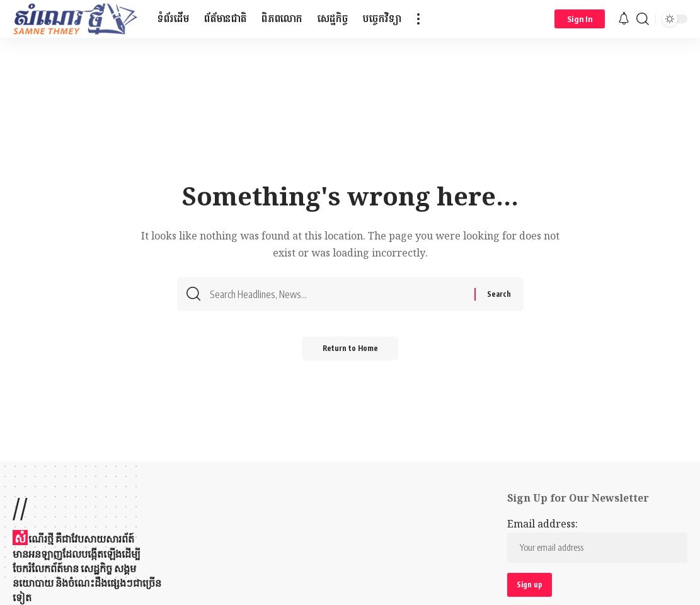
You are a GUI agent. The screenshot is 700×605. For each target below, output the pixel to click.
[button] (418, 19)
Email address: (597, 540)
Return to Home (350, 352)
